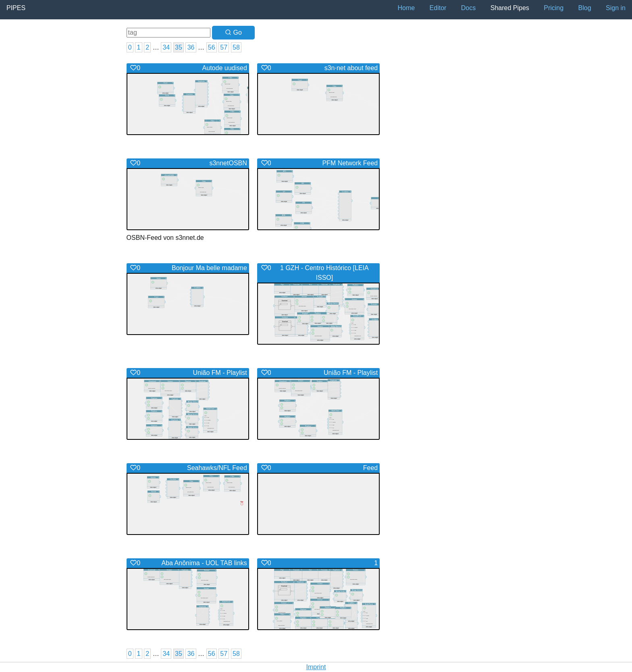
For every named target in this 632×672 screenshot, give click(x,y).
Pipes (16, 8)
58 (236, 47)
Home (406, 8)
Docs (468, 8)
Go (233, 32)
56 (212, 47)
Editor (438, 8)
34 (166, 47)
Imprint (316, 667)
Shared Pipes (510, 8)
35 (179, 47)
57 (224, 47)
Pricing (554, 8)
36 (191, 47)
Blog (585, 8)
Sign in (616, 8)
